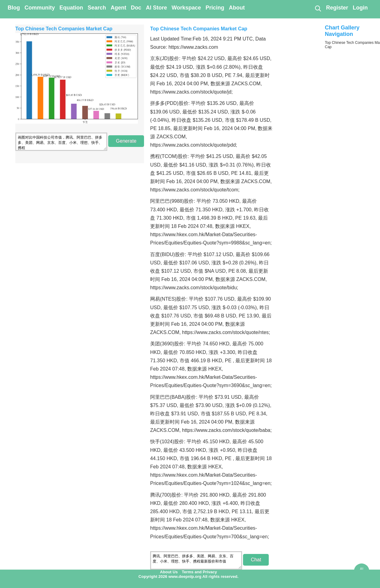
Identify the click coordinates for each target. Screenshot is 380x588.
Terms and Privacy (199, 572)
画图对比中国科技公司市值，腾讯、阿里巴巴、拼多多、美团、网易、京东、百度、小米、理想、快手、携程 (61, 142)
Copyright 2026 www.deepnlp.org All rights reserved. (188, 576)
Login (360, 8)
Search (97, 8)
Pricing (215, 8)
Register (337, 8)
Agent (118, 8)
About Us (169, 572)
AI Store (156, 8)
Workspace (186, 8)
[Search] (318, 8)
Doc (136, 8)
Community (40, 8)
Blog (14, 8)
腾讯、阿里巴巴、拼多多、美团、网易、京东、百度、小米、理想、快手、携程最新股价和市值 (196, 560)
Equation (71, 8)
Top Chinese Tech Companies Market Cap (64, 29)
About (237, 8)
